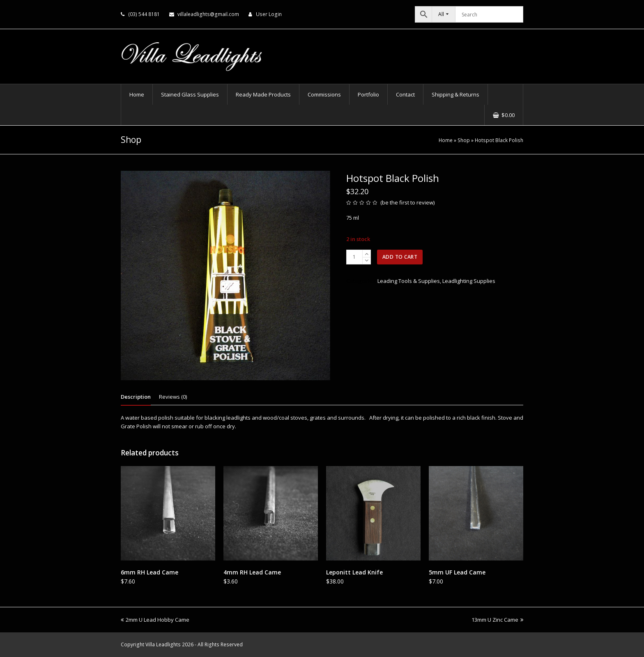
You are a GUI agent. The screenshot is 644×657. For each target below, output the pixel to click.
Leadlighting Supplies (469, 281)
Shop (464, 140)
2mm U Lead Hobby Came (155, 620)
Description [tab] (136, 397)
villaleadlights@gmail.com (208, 14)
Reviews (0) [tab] (173, 397)
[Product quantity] (354, 257)
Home (446, 140)
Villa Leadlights (163, 644)
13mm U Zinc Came (497, 620)
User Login (269, 14)
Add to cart (400, 257)
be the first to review (408, 202)
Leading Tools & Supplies (409, 281)
